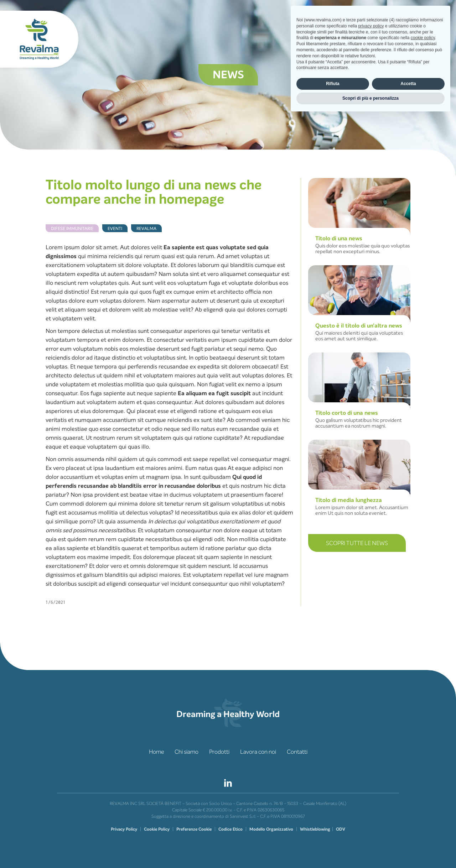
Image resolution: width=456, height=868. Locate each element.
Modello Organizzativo (271, 829)
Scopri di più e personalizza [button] (370, 849)
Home (156, 752)
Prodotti (219, 752)
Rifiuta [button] (333, 835)
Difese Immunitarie (72, 229)
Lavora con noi (258, 752)
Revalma (146, 229)
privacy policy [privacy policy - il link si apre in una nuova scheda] (371, 777)
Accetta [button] (408, 835)
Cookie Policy (157, 829)
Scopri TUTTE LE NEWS (357, 543)
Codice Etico (230, 829)
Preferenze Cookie (194, 829)
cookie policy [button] (423, 789)
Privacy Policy (124, 829)
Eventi (115, 229)
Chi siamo (186, 752)
